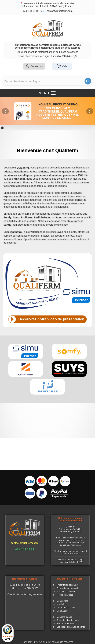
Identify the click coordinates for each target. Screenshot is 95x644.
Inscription (61, 604)
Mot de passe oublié (66, 608)
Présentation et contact (67, 585)
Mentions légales (64, 617)
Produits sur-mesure (66, 592)
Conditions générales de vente (71, 627)
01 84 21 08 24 (34, 11)
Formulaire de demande (68, 588)
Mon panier (62, 611)
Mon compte (62, 601)
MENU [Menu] (48, 93)
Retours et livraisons (66, 624)
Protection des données (68, 620)
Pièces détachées (65, 595)
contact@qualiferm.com (60, 11)
